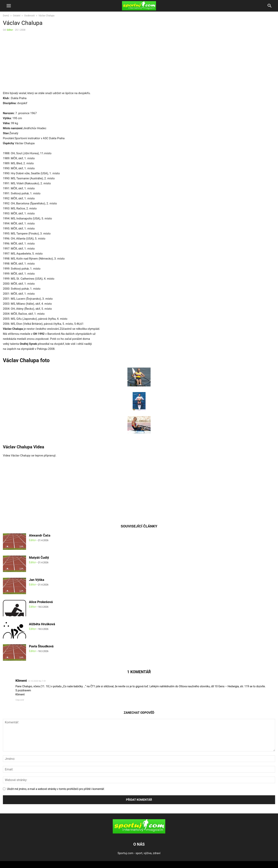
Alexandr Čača (40, 535)
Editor (10, 30)
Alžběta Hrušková (42, 624)
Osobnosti (29, 16)
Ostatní (17, 16)
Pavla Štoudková (41, 646)
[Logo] (139, 833)
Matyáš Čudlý (39, 558)
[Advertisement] (35, 62)
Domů (6, 16)
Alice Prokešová (41, 602)
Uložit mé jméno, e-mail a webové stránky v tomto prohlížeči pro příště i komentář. (56, 789)
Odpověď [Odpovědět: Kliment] (20, 700)
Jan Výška (37, 580)
